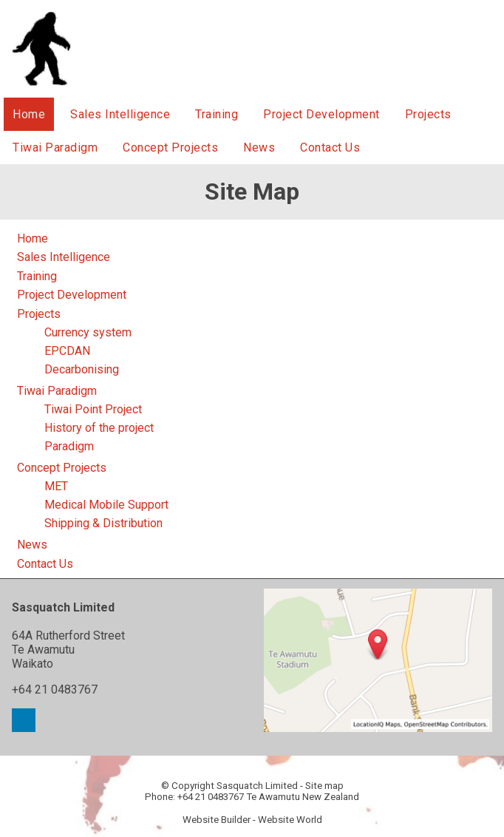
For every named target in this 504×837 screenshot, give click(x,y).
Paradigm (69, 446)
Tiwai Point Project (93, 409)
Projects (428, 114)
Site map (324, 786)
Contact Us (330, 148)
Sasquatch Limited (257, 786)
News (259, 148)
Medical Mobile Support (106, 505)
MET (56, 486)
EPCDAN (67, 351)
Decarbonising (82, 369)
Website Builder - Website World (252, 820)
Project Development (321, 114)
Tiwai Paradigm (55, 148)
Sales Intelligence (120, 114)
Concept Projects (170, 148)
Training (217, 114)
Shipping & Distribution (103, 523)
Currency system (88, 332)
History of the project (99, 428)
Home (29, 114)
